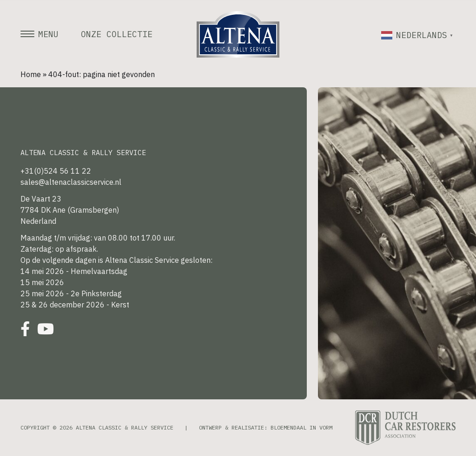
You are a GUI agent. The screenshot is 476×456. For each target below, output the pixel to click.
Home (31, 74)
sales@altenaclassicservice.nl (71, 182)
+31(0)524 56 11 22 (56, 171)
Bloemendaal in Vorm (301, 427)
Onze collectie (117, 34)
